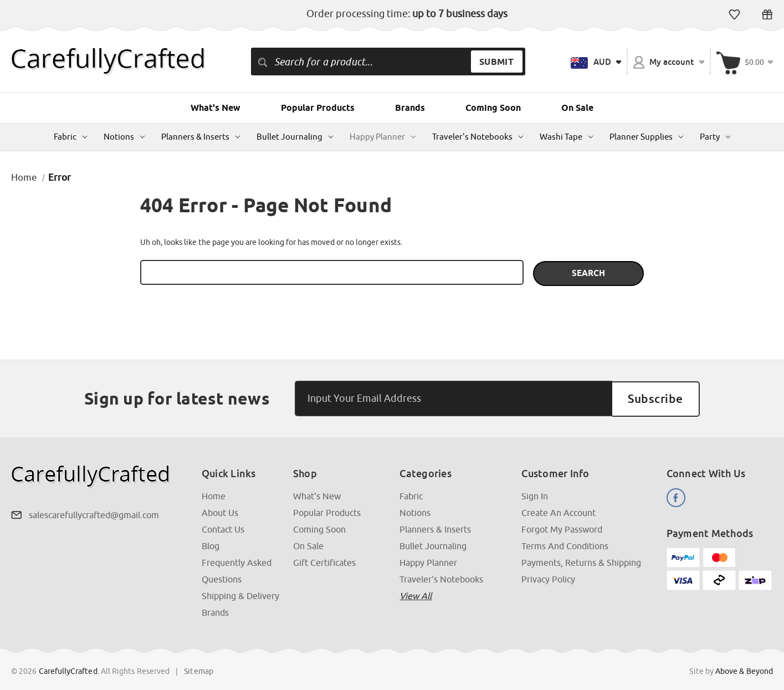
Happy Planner (383, 137)
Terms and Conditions (565, 544)
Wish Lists (734, 14)
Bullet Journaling (295, 137)
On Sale (577, 108)
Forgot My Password (562, 528)
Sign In (535, 494)
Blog (211, 544)
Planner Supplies (646, 137)
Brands (410, 108)
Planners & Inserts (201, 137)
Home (214, 494)
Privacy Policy (548, 577)
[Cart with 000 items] (745, 62)
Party (715, 137)
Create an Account (558, 511)
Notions (124, 137)
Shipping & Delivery (240, 594)
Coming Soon (493, 108)
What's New (216, 108)
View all (416, 594)
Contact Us (223, 528)
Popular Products (318, 108)
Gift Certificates (767, 14)
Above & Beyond (744, 669)
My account (669, 62)
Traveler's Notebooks (478, 137)
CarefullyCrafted (68, 669)
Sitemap (199, 669)
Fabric (70, 137)
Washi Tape (566, 137)
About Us (220, 511)
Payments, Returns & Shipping (581, 561)
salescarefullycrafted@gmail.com (94, 513)
